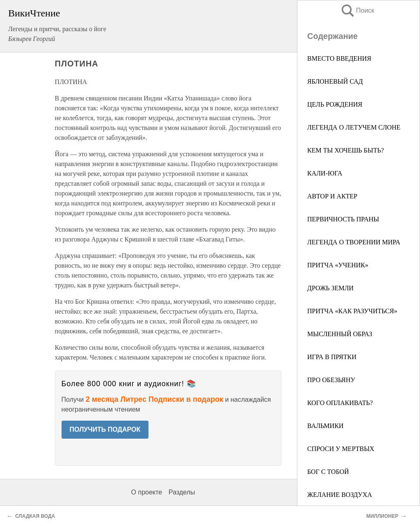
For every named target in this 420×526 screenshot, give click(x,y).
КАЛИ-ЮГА (325, 173)
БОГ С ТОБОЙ (328, 472)
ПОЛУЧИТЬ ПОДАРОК (105, 429)
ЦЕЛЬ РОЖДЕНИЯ (335, 104)
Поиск (357, 10)
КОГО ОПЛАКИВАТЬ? (340, 403)
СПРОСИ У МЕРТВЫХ (341, 449)
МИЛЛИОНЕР (382, 516)
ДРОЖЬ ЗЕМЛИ (330, 288)
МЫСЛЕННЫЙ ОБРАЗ (340, 334)
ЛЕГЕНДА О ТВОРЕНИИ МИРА (354, 242)
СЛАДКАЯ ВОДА (35, 516)
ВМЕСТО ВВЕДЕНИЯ (339, 58)
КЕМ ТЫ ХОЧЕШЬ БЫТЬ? (346, 150)
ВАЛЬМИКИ (325, 426)
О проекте (147, 492)
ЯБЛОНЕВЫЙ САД (335, 81)
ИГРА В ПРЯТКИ (332, 357)
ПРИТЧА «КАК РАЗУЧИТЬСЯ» (352, 311)
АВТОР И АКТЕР (332, 196)
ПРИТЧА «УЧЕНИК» (338, 265)
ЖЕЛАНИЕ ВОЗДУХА (340, 495)
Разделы (182, 492)
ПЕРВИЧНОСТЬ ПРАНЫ (343, 219)
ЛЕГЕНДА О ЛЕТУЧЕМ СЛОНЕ (354, 127)
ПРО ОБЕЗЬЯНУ (331, 380)
